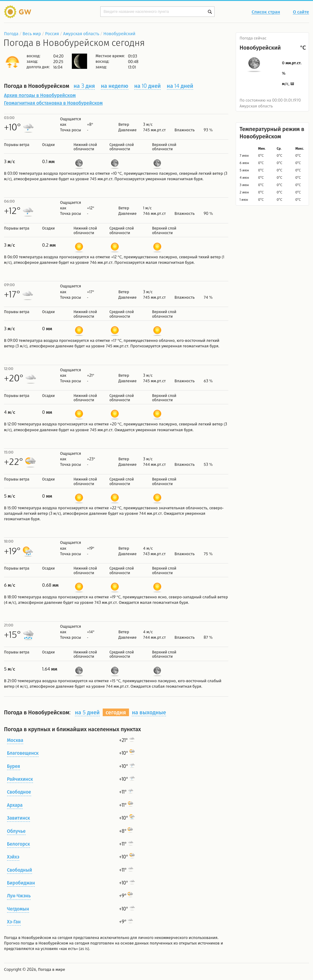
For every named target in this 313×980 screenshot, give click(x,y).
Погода (11, 34)
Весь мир (32, 34)
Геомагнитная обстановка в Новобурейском (53, 103)
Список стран (266, 12)
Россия (52, 34)
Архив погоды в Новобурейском (40, 95)
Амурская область (81, 34)
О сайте (301, 12)
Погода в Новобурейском (28, 937)
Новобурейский (119, 34)
